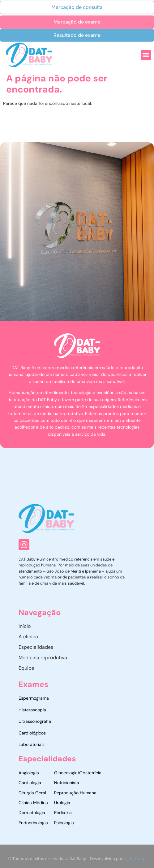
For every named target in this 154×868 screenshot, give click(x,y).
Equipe (26, 668)
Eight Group (134, 861)
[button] (146, 55)
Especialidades (36, 647)
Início (25, 626)
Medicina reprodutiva (43, 658)
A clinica (28, 637)
